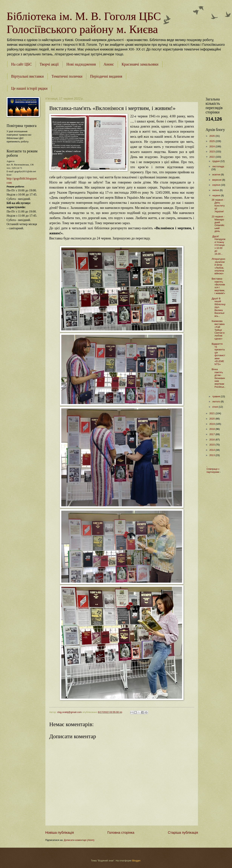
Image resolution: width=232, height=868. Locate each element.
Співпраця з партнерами (213, 471)
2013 (212, 455)
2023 (212, 152)
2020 (212, 419)
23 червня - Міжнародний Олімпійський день (218, 224)
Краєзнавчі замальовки (140, 64)
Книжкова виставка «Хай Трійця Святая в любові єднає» (218, 330)
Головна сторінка (121, 833)
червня (217, 195)
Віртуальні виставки (27, 76)
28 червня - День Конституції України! (218, 206)
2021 (212, 413)
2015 (212, 445)
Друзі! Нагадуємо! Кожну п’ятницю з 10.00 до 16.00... (218, 245)
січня (215, 407)
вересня (217, 180)
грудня (216, 161)
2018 (212, 429)
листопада (218, 166)
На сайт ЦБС (22, 64)
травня (216, 396)
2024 (212, 146)
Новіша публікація (60, 833)
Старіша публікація (183, 833)
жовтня (217, 175)
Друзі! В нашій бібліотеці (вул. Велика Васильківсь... (218, 307)
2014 (212, 450)
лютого (216, 402)
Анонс (109, 64)
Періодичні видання (106, 76)
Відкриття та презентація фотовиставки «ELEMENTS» (218, 354)
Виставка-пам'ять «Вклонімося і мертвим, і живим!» (218, 286)
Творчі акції (49, 64)
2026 (212, 136)
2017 (212, 434)
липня (216, 190)
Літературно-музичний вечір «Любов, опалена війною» (218, 266)
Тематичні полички (67, 76)
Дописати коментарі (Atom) (79, 840)
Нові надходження (81, 64)
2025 (212, 141)
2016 (212, 440)
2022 (212, 157)
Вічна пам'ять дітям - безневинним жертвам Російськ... (219, 379)
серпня (216, 185)
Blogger (136, 861)
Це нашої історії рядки (29, 88)
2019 (212, 424)
